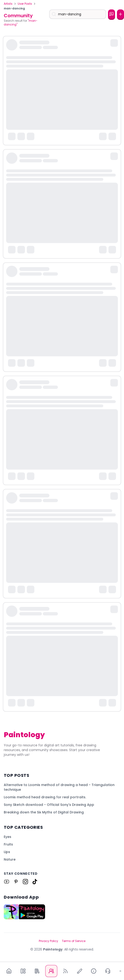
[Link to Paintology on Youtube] (7, 882)
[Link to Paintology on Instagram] (25, 882)
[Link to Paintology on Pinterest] (16, 882)
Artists (8, 4)
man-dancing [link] (14, 8)
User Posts (25, 4)
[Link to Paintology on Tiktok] (35, 882)
